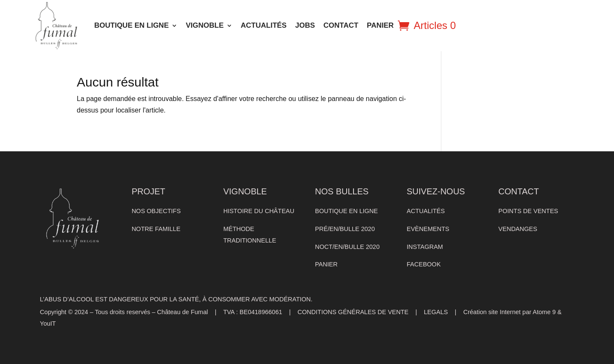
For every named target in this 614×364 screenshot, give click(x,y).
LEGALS (436, 312)
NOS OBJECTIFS (156, 211)
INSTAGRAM (425, 247)
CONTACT (341, 25)
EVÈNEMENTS (428, 229)
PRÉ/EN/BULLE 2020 (345, 229)
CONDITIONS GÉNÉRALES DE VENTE (353, 312)
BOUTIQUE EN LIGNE (132, 25)
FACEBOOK (424, 264)
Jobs (305, 25)
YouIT (48, 324)
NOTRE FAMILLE (156, 229)
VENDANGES (518, 229)
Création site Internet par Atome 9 (509, 312)
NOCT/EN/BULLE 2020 (348, 247)
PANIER (380, 25)
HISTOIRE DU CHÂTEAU (259, 211)
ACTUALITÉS (264, 25)
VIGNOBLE (205, 25)
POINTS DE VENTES (528, 211)
